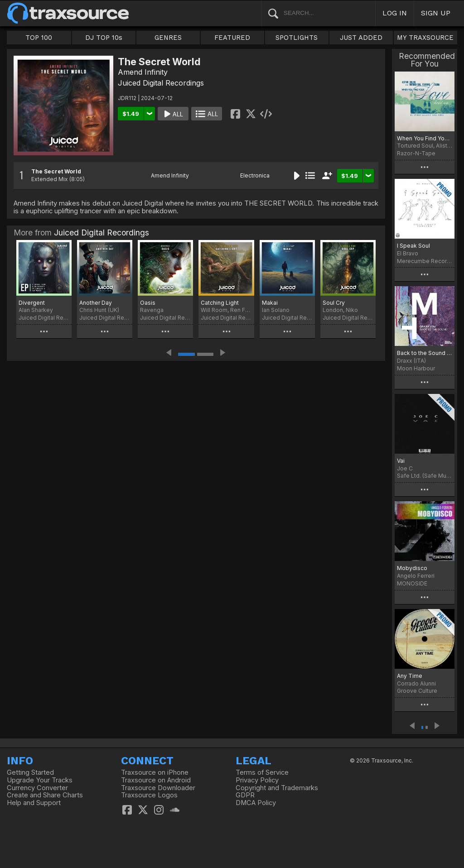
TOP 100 (39, 38)
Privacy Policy (257, 780)
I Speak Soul (413, 246)
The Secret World (56, 171)
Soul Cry (334, 303)
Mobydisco (412, 568)
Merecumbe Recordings (425, 261)
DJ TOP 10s (104, 38)
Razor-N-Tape (416, 153)
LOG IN (395, 13)
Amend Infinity (143, 72)
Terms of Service (262, 772)
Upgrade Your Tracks (40, 780)
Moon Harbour (416, 368)
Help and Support (34, 803)
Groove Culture (417, 691)
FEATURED (232, 38)
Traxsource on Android (156, 780)
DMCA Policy (256, 803)
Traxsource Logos (149, 795)
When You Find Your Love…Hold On (425, 138)
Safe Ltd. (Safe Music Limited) (425, 476)
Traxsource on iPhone (155, 772)
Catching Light (220, 303)
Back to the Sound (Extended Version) (425, 353)
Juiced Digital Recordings (161, 83)
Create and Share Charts (45, 795)
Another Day (96, 303)
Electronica (255, 175)
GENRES (168, 38)
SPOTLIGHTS (297, 38)
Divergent (32, 303)
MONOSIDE (412, 583)
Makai (270, 303)
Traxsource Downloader (158, 788)
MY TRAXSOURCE (425, 38)
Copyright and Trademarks (277, 788)
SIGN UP (436, 13)
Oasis (148, 303)
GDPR (245, 795)
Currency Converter (37, 788)
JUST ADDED (361, 38)
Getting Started (30, 772)
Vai (401, 461)
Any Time (410, 676)
